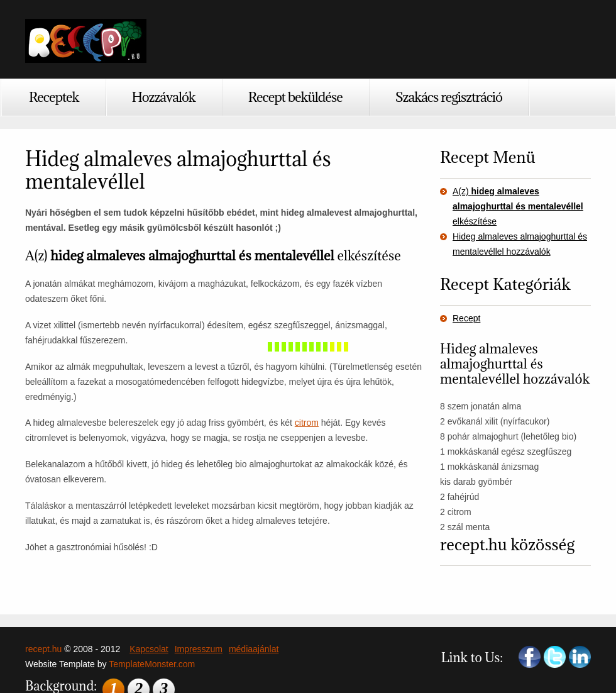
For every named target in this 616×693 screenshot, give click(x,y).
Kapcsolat (149, 649)
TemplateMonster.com (152, 664)
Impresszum (199, 649)
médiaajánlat (254, 649)
